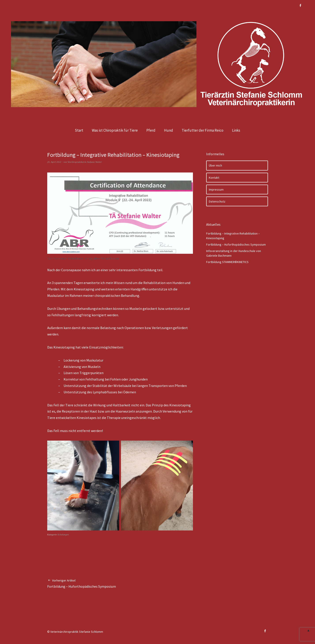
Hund (169, 130)
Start (79, 130)
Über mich (215, 165)
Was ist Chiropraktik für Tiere (115, 130)
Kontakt (214, 178)
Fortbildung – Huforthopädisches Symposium (82, 583)
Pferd (151, 130)
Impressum (216, 189)
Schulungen (63, 534)
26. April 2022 (54, 162)
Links (236, 130)
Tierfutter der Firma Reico (203, 130)
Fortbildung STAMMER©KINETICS (227, 262)
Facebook (300, 6)
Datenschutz (217, 201)
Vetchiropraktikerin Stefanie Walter (85, 162)
